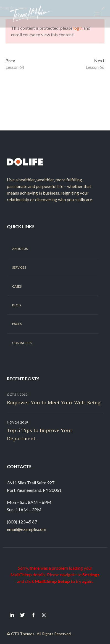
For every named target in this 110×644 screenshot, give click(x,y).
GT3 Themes (23, 634)
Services (19, 268)
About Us (20, 249)
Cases (17, 286)
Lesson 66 (95, 67)
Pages (17, 324)
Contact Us (22, 343)
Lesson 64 (15, 67)
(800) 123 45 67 (22, 522)
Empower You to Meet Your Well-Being (54, 403)
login (78, 28)
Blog (16, 305)
